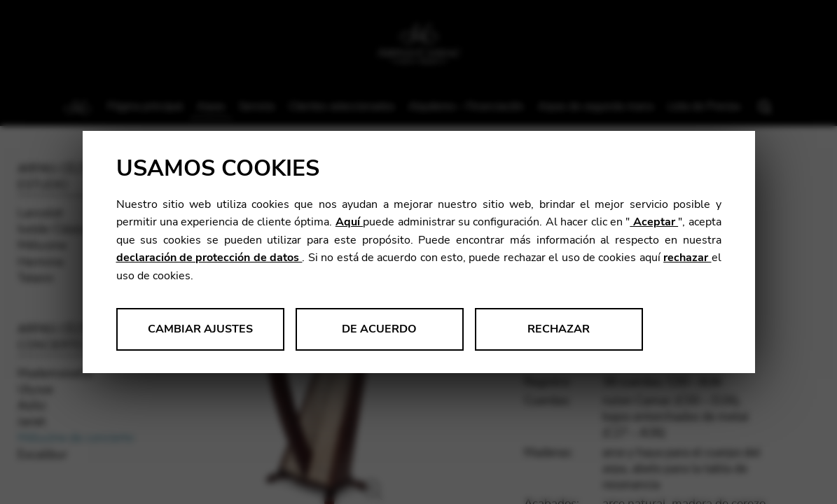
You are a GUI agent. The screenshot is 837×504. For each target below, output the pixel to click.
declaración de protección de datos (209, 258)
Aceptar (654, 222)
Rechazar (559, 329)
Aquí (349, 222)
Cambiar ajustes (200, 329)
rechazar (687, 258)
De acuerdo (379, 329)
